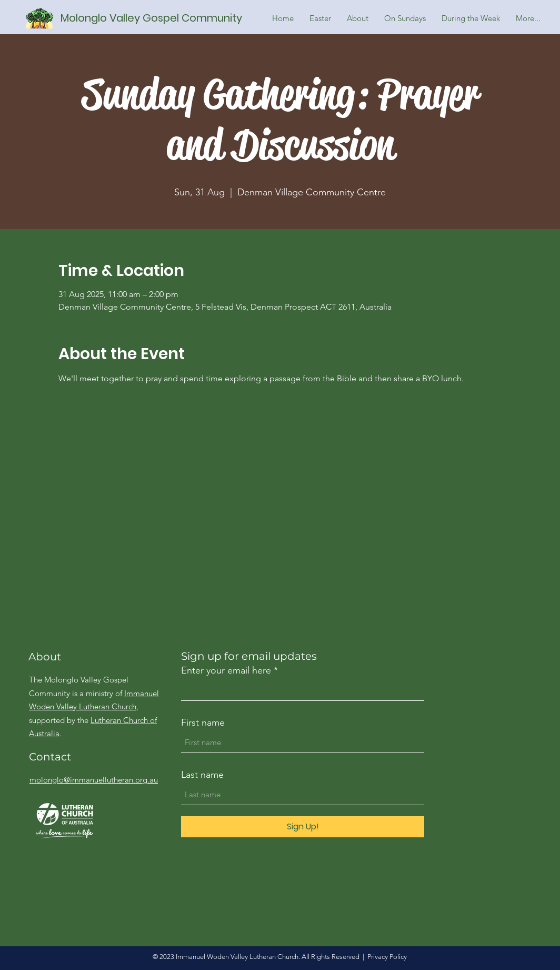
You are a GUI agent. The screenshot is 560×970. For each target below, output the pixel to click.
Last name (202, 775)
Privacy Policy (387, 957)
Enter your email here (226, 670)
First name (203, 722)
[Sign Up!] (303, 827)
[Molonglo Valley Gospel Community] (157, 18)
